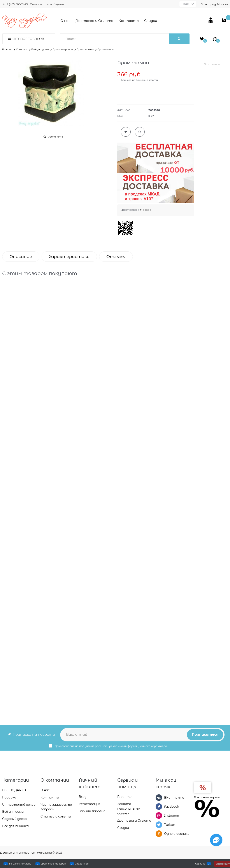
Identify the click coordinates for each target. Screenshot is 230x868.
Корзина (200, 864)
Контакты (129, 21)
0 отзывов (212, 64)
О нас (65, 21)
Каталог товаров (28, 39)
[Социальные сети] (216, 840)
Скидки (151, 21)
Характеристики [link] (69, 257)
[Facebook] (159, 807)
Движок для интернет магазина (26, 852)
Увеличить (55, 137)
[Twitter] (159, 825)
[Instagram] (159, 816)
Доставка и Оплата (94, 21)
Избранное (82, 864)
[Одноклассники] (159, 834)
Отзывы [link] (116, 257)
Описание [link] (21, 257)
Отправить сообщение (47, 4)
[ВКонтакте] (159, 798)
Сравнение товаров (53, 864)
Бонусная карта (207, 797)
